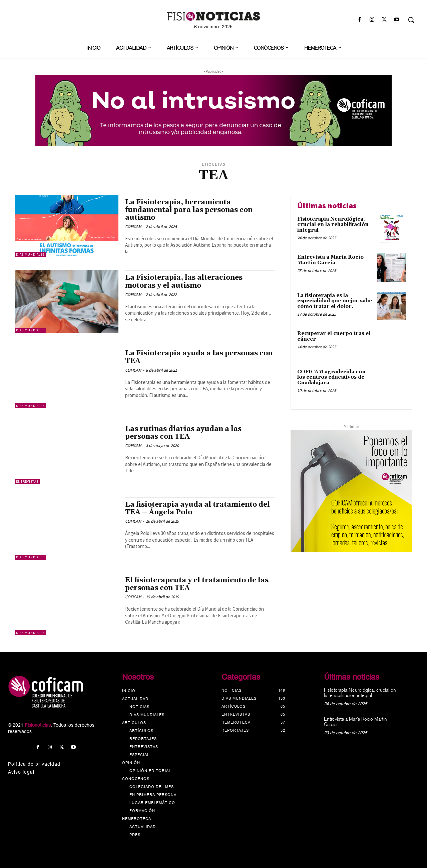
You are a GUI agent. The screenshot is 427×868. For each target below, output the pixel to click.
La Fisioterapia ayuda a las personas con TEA (199, 357)
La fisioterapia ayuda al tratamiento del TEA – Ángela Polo (197, 508)
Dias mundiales (30, 254)
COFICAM (133, 226)
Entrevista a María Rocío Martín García (330, 260)
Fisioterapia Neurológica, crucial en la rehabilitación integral (333, 225)
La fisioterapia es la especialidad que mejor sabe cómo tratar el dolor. (335, 301)
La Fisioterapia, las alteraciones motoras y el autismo (184, 281)
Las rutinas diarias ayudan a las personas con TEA (183, 433)
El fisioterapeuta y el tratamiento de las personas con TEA (197, 584)
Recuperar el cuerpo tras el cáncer (334, 336)
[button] (411, 20)
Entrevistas (27, 481)
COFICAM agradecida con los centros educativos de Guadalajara (331, 377)
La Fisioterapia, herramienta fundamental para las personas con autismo (189, 210)
